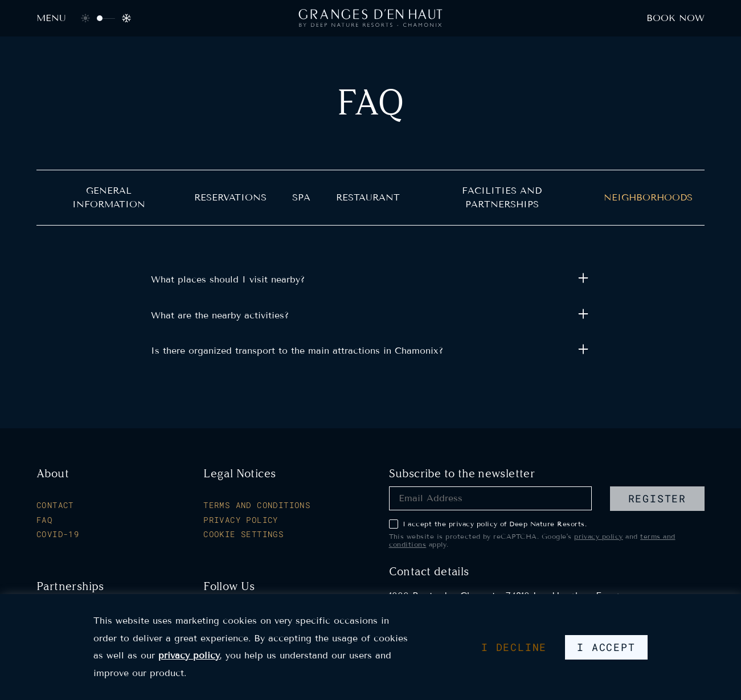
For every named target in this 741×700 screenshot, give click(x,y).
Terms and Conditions (257, 505)
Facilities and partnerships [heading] (502, 197)
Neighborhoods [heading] (648, 197)
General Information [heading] (109, 197)
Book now (676, 18)
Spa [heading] (301, 197)
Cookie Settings (243, 534)
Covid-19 (58, 534)
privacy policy (599, 536)
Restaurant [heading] (368, 197)
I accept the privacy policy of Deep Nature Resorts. (488, 524)
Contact (55, 505)
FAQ (44, 520)
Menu (51, 18)
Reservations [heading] (230, 197)
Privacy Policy (241, 520)
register (657, 498)
